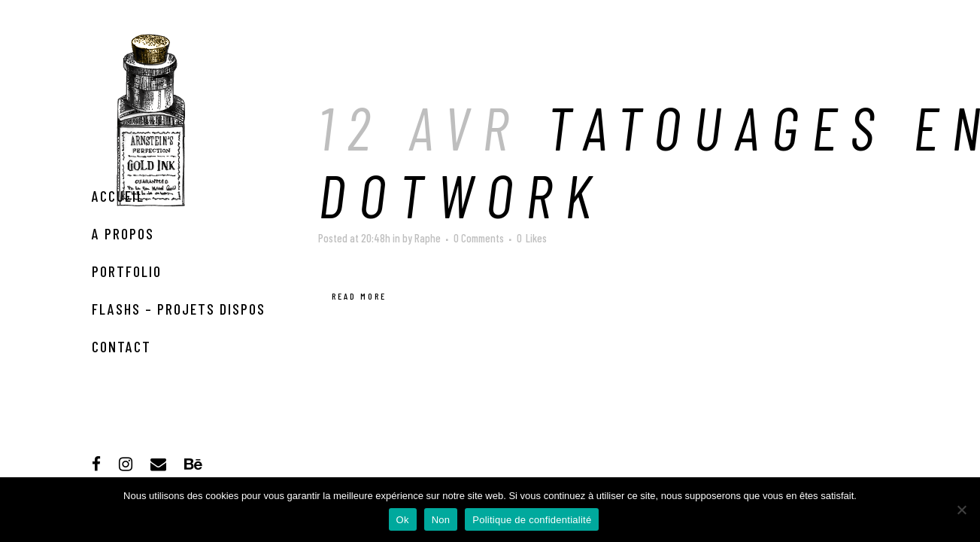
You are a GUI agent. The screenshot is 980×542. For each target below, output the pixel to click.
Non (441, 520)
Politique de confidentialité (532, 520)
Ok (403, 520)
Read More (359, 296)
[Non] (961, 510)
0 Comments (479, 238)
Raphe (428, 238)
